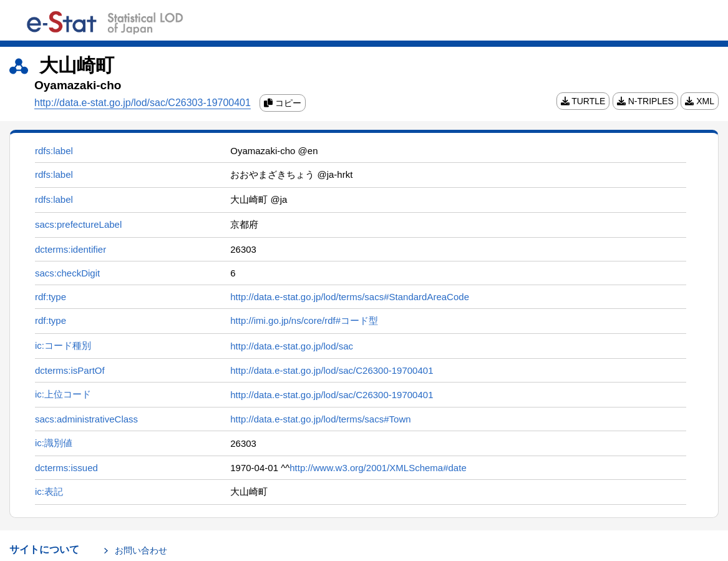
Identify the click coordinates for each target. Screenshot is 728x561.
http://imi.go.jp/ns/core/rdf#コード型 (304, 320)
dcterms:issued (66, 468)
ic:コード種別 (63, 345)
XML (700, 101)
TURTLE (583, 101)
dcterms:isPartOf (70, 370)
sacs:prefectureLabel (78, 224)
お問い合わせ (141, 550)
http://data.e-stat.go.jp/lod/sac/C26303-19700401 (143, 103)
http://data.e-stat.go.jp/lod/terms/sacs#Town (320, 419)
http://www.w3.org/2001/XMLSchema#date (378, 468)
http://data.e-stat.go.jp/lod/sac (292, 346)
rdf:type (51, 297)
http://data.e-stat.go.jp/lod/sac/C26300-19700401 (332, 370)
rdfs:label (54, 151)
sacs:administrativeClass (86, 419)
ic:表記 (49, 491)
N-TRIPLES (645, 101)
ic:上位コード (63, 394)
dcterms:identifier (70, 249)
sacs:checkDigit (67, 273)
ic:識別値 (54, 443)
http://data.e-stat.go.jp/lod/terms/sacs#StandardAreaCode (350, 297)
